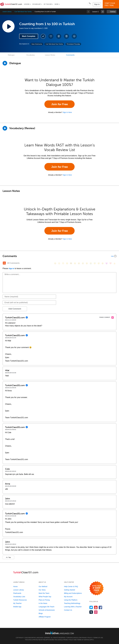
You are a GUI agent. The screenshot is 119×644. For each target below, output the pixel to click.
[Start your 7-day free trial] (97, 588)
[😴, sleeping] (99, 263)
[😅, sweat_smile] (83, 263)
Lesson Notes (50, 55)
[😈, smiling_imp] (107, 263)
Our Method (43, 586)
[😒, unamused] (67, 263)
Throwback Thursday (73, 44)
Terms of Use (98, 638)
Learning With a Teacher (73, 607)
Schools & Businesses (47, 610)
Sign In (97, 4)
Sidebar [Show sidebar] (113, 12)
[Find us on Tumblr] (91, 612)
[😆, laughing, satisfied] (79, 263)
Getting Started (69, 590)
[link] (103, 12)
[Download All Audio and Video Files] (74, 36)
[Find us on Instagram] (96, 612)
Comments (70, 55)
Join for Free (60, 104)
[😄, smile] (55, 263)
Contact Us (68, 610)
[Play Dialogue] (5, 63)
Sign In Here (67, 112)
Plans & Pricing (44, 600)
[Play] (5, 128)
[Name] (29, 297)
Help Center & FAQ (71, 586)
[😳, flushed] (59, 263)
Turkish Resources (20, 600)
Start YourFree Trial (111, 4)
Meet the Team (44, 593)
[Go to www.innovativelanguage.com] (59, 633)
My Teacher (48, 4)
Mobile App (17, 607)
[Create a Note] (59, 36)
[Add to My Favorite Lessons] (51, 36)
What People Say (45, 597)
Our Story (42, 590)
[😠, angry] (75, 263)
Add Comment (15, 309)
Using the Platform (71, 600)
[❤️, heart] (111, 263)
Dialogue (11, 55)
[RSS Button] (4, 263)
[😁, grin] (63, 263)
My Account (68, 597)
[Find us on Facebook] (100, 607)
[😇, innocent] (95, 263)
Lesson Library (7, 12)
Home (15, 586)
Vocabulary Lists (19, 597)
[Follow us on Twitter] (91, 607)
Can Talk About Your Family (23, 12)
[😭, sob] (91, 263)
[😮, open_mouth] (103, 263)
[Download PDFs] (66, 36)
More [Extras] (56, 4)
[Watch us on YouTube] (96, 607)
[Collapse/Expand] (59, 256)
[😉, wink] (87, 263)
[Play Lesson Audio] (8, 26)
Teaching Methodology (72, 603)
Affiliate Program (45, 617)
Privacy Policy (87, 638)
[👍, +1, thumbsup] (114, 263)
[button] (89, 4)
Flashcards (17, 593)
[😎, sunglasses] (71, 263)
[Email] (29, 303)
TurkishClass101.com (74, 638)
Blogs (41, 613)
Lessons (27, 4)
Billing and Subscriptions (73, 593)
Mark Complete (29, 36)
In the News (43, 603)
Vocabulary (37, 4)
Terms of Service (83, 640)
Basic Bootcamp (37, 44)
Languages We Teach (46, 607)
